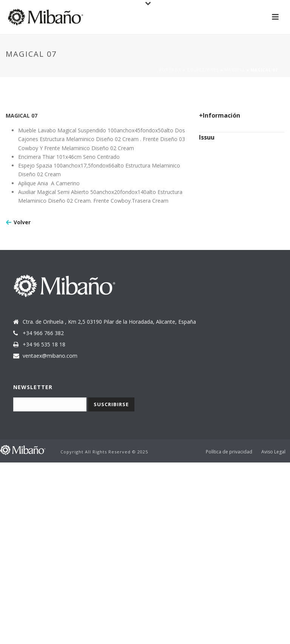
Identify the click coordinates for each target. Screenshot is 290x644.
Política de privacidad (229, 452)
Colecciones (203, 70)
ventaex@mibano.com (50, 356)
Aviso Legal (273, 452)
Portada (170, 70)
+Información (220, 115)
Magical (235, 70)
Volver (22, 222)
